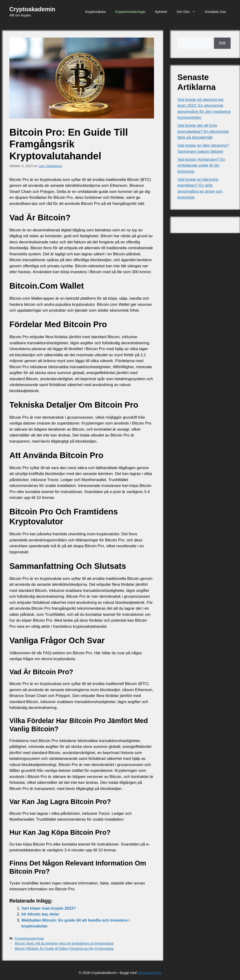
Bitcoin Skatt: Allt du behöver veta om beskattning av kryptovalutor (64, 943)
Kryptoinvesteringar (130, 12)
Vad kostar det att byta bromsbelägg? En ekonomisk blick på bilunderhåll (203, 131)
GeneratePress (149, 973)
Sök (222, 43)
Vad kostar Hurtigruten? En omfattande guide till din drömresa (201, 165)
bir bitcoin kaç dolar (40, 914)
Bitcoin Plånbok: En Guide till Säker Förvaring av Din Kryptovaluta (64, 949)
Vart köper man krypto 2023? (49, 908)
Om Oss (188, 12)
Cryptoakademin (32, 9)
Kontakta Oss (215, 12)
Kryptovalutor (96, 12)
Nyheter (161, 12)
